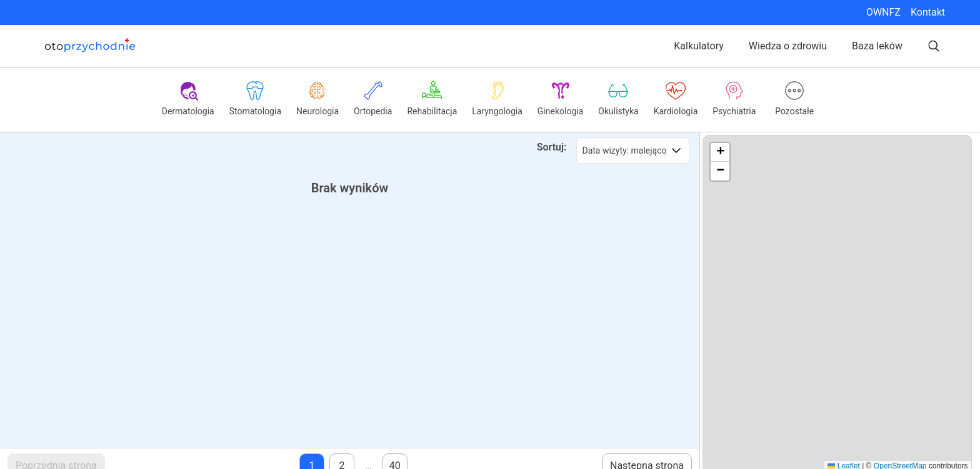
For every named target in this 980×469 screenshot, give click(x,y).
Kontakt (928, 12)
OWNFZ (883, 12)
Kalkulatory (699, 46)
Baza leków (877, 46)
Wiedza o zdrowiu (788, 46)
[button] (720, 152)
